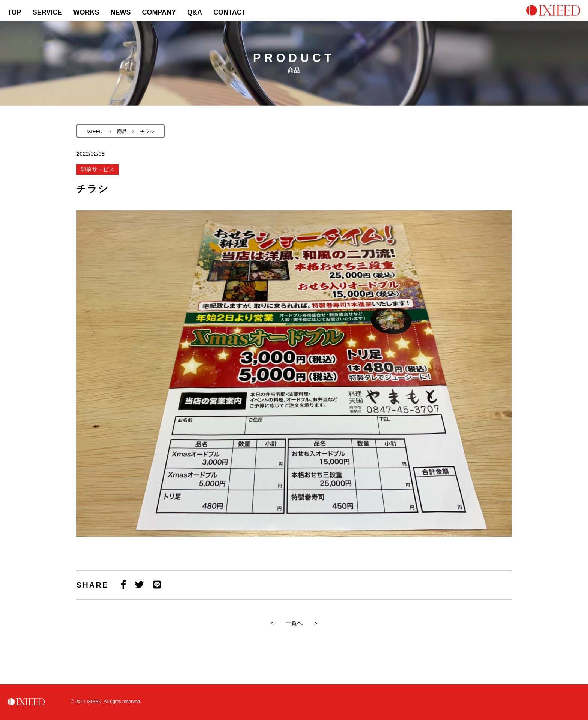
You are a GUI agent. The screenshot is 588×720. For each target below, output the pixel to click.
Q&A (195, 12)
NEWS (120, 12)
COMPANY (159, 12)
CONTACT (230, 12)
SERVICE (47, 12)
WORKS (86, 12)
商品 (122, 131)
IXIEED (95, 131)
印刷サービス (97, 169)
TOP (14, 12)
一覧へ (294, 623)
